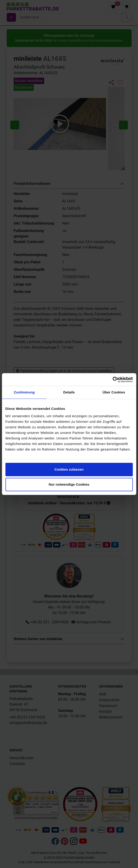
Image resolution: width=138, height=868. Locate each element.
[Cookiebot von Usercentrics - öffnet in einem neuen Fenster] (112, 380)
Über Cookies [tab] (114, 392)
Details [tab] (69, 392)
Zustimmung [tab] (24, 392)
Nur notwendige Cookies (69, 484)
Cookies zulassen (69, 469)
